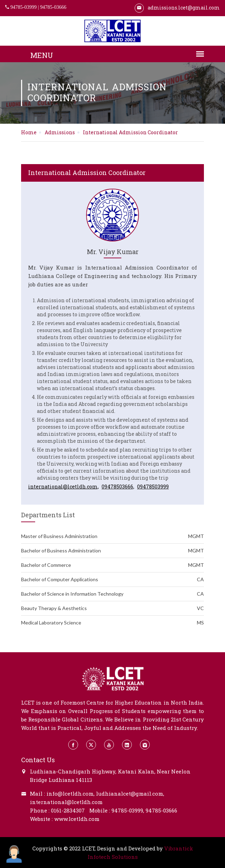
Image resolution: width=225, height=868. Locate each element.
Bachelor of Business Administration (112, 551)
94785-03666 (53, 7)
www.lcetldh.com (77, 819)
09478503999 (153, 487)
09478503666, (118, 487)
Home (29, 132)
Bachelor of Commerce (112, 565)
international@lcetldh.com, (63, 487)
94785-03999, (128, 810)
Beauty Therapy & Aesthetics (112, 608)
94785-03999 (24, 7)
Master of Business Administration (112, 536)
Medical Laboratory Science (112, 623)
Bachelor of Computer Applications (112, 579)
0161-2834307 (68, 810)
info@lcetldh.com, (70, 793)
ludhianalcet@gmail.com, (130, 793)
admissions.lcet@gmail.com (177, 8)
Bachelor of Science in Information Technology (112, 594)
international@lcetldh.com (66, 802)
